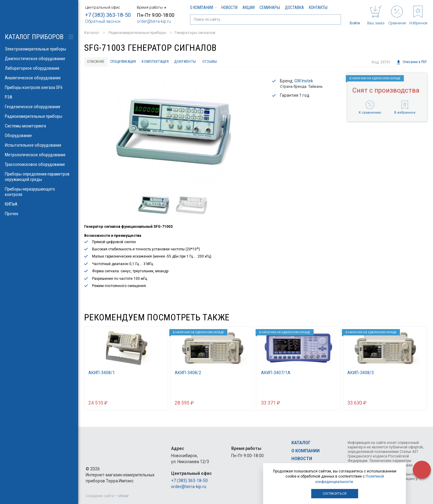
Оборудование (39, 136)
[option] (173, 133)
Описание (98, 62)
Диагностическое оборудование (39, 59)
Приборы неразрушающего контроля (39, 192)
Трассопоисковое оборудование (39, 164)
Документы (204, 62)
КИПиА (39, 204)
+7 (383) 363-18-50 (108, 15)
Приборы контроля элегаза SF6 (39, 87)
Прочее (39, 214)
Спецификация (132, 62)
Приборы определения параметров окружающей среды (39, 177)
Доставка (294, 8)
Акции (249, 8)
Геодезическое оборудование (39, 107)
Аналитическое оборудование (39, 78)
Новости (229, 8)
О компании (203, 8)
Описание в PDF (412, 62)
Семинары (270, 8)
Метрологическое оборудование (39, 155)
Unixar (123, 496)
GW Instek (304, 82)
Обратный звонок (103, 21)
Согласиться (335, 494)
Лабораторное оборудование (39, 68)
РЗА (39, 97)
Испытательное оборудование (39, 145)
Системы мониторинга (39, 126)
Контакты (318, 8)
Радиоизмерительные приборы (39, 116)
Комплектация (170, 62)
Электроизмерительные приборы (39, 49)
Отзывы (232, 62)
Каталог (301, 443)
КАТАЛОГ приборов (34, 37)
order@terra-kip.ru (154, 21)
